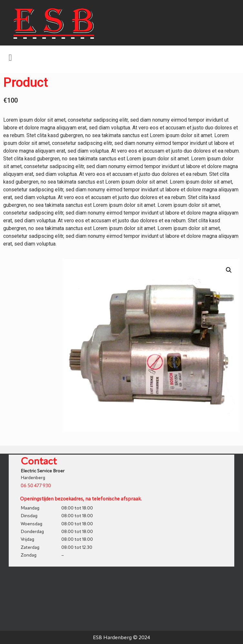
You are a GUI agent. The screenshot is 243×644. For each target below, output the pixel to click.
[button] (10, 58)
